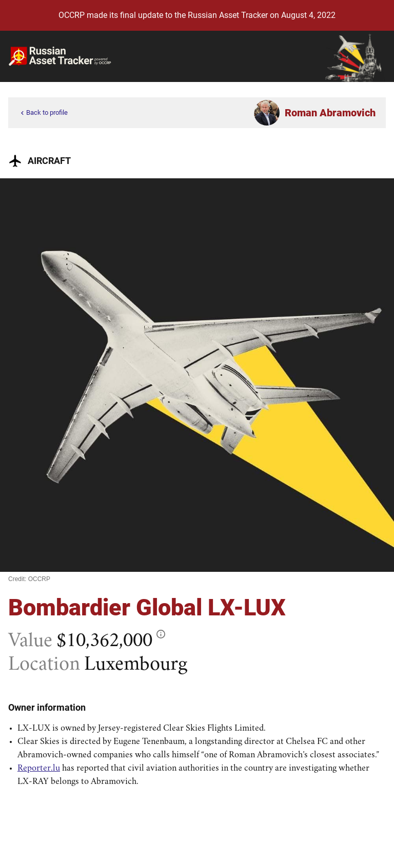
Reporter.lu (39, 769)
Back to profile (43, 113)
